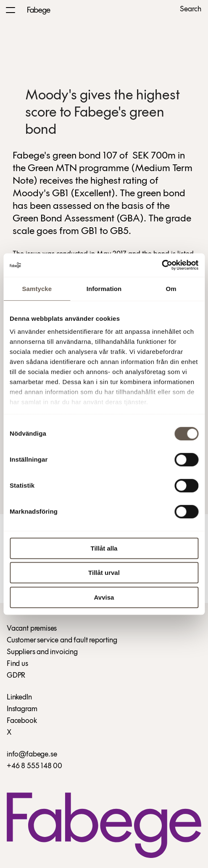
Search (191, 10)
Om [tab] (171, 289)
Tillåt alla (104, 548)
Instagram (22, 709)
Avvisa (104, 597)
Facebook (22, 721)
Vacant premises (32, 629)
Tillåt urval (104, 573)
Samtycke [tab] (37, 289)
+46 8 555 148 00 (34, 766)
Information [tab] (104, 289)
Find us (17, 664)
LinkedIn (19, 698)
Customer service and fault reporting (62, 641)
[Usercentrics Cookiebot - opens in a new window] (162, 265)
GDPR (16, 676)
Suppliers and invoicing (42, 652)
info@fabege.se (32, 755)
